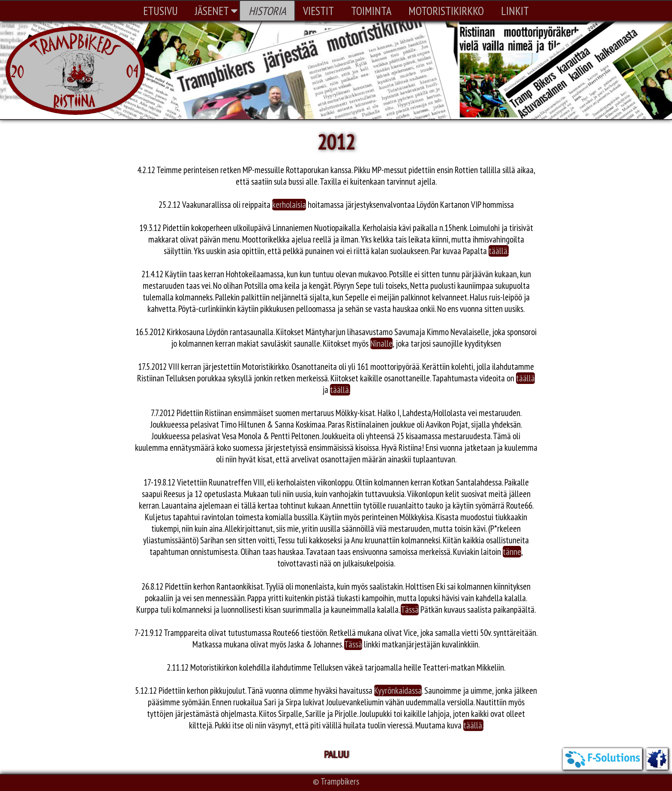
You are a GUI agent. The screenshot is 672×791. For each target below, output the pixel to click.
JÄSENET (216, 11)
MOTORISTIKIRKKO (446, 11)
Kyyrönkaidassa (398, 691)
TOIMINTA (371, 11)
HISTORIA (267, 11)
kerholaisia (289, 205)
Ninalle (381, 343)
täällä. (499, 251)
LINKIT (515, 11)
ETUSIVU (160, 11)
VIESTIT (318, 11)
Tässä (410, 610)
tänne (512, 552)
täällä (525, 378)
